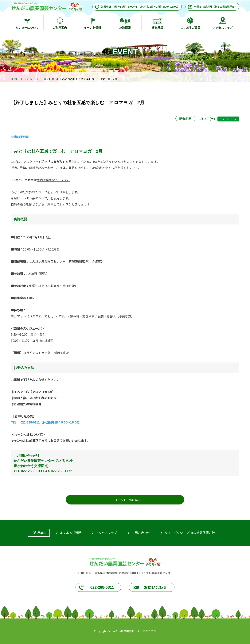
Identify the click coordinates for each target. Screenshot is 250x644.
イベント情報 (92, 27)
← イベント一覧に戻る (125, 500)
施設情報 (125, 27)
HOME (15, 79)
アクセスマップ (223, 27)
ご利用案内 (60, 27)
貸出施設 (158, 27)
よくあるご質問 (190, 27)
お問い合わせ (141, 533)
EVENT (30, 79)
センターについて (27, 27)
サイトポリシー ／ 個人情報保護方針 (190, 533)
